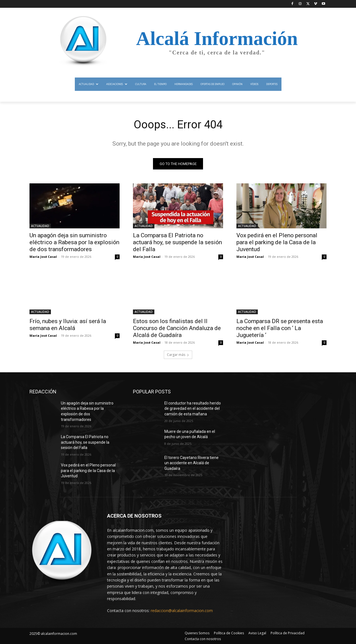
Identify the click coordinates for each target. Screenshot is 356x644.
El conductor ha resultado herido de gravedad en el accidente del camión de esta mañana (193, 409)
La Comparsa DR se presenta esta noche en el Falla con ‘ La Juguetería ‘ (280, 328)
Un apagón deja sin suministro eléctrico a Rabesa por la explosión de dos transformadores (74, 242)
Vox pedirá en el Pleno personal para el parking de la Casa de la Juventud (277, 242)
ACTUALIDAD (40, 226)
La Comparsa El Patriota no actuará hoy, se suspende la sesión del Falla (177, 242)
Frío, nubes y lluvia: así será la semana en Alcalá (68, 325)
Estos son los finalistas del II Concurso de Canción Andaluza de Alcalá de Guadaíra (177, 328)
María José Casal (43, 257)
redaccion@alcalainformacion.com (182, 611)
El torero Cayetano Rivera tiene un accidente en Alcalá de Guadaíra (191, 463)
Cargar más (178, 355)
